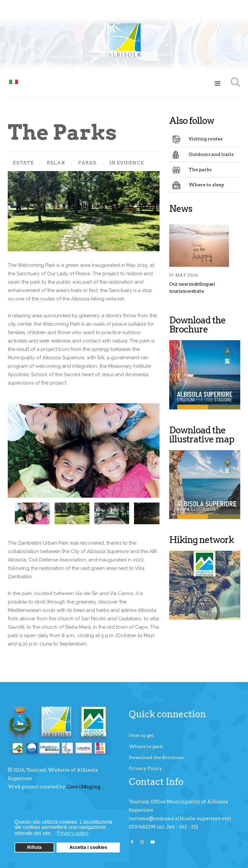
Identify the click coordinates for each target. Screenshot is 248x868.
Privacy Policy (145, 768)
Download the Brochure (156, 757)
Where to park (146, 746)
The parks (200, 169)
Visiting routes (206, 139)
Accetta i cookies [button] (88, 847)
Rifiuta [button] (34, 847)
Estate (23, 163)
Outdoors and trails (211, 154)
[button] (54, 834)
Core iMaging (83, 787)
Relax (56, 163)
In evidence (127, 163)
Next (150, 513)
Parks (87, 163)
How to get (141, 735)
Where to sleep (206, 185)
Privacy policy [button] (73, 833)
